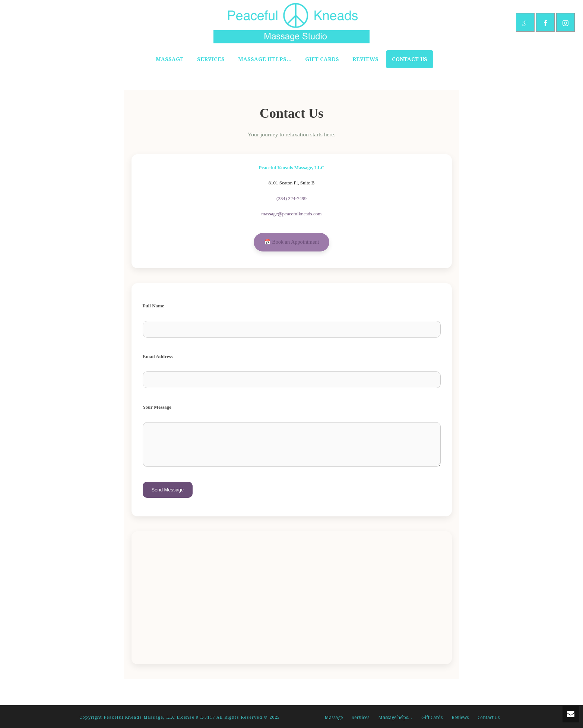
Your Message (157, 407)
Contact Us (410, 59)
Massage (170, 59)
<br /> (292, 596)
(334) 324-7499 (291, 198)
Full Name (153, 306)
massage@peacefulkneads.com (292, 214)
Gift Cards (322, 59)
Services (211, 59)
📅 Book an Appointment (292, 242)
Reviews (365, 59)
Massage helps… (265, 59)
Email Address (158, 356)
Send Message (168, 490)
